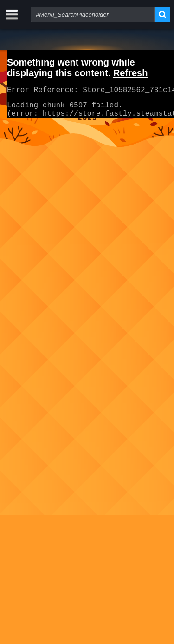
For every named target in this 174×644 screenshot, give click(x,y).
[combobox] (93, 14)
